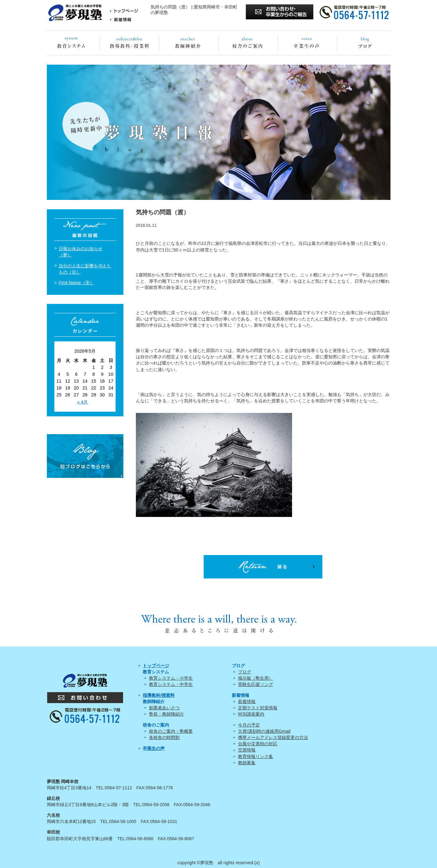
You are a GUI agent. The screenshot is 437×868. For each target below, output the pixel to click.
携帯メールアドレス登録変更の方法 (273, 737)
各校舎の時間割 (164, 737)
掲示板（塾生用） (256, 678)
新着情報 (247, 702)
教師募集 (247, 763)
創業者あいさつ (164, 708)
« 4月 (82, 402)
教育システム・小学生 (171, 678)
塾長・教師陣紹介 (166, 714)
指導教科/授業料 (159, 695)
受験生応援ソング (256, 684)
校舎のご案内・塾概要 (171, 731)
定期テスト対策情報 (258, 708)
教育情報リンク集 (256, 756)
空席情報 (247, 750)
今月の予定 (249, 725)
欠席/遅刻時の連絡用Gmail (264, 731)
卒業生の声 (154, 748)
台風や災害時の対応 (258, 744)
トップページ (156, 666)
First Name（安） (76, 283)
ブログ (245, 672)
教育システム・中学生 (171, 684)
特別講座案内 (251, 714)
